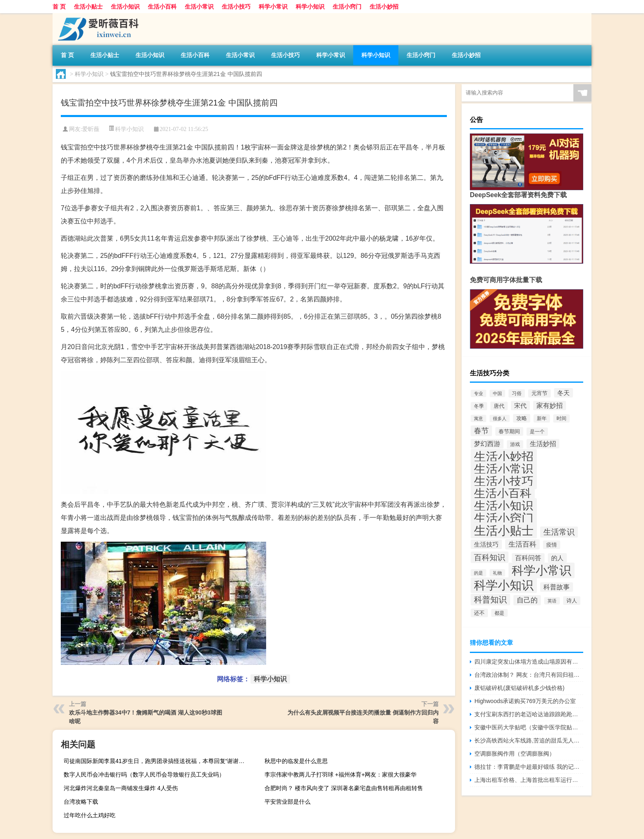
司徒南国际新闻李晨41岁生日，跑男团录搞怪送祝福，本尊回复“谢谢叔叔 (157, 761)
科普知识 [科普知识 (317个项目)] (490, 600)
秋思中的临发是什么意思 (296, 761)
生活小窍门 (347, 7)
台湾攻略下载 (81, 802)
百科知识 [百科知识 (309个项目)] (490, 557)
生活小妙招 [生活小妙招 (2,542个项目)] (504, 457)
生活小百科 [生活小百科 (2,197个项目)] (503, 493)
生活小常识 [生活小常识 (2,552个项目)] (504, 469)
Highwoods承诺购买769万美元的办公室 (525, 701)
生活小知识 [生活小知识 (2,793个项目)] (504, 506)
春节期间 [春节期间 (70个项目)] (509, 431)
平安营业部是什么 (287, 802)
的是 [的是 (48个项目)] (478, 573)
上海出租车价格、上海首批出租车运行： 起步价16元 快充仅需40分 (529, 780)
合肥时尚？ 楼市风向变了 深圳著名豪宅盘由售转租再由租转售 (344, 788)
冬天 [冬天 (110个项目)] (563, 393)
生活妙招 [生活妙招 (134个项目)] (543, 444)
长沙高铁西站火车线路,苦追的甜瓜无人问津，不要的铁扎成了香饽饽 (529, 740)
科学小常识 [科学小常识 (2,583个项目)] (542, 570)
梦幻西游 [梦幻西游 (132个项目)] (487, 444)
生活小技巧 (236, 7)
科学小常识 (273, 7)
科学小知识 (310, 7)
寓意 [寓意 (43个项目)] (478, 418)
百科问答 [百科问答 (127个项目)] (528, 558)
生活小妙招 (384, 7)
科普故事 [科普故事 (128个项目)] (557, 587)
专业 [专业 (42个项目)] (478, 393)
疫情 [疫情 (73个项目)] (552, 545)
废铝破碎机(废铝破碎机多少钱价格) (519, 688)
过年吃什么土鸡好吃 (90, 815)
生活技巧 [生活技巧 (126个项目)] (486, 544)
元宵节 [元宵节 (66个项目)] (539, 393)
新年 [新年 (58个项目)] (542, 418)
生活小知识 (125, 7)
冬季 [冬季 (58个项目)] (479, 406)
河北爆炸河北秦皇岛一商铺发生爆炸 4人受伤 (121, 788)
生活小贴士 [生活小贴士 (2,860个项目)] (504, 530)
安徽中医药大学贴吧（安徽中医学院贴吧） (529, 727)
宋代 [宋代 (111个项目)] (520, 406)
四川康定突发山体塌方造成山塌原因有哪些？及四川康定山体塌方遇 (529, 662)
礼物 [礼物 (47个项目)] (497, 573)
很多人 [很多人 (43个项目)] (500, 418)
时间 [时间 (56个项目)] (561, 418)
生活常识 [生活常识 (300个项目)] (559, 532)
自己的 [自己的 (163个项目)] (527, 600)
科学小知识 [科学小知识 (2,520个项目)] (504, 585)
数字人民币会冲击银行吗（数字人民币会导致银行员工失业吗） (144, 775)
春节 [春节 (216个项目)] (481, 431)
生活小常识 (199, 7)
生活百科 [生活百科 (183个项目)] (522, 544)
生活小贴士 (88, 7)
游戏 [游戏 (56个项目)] (515, 444)
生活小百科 (162, 7)
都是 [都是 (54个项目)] (499, 613)
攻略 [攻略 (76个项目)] (522, 418)
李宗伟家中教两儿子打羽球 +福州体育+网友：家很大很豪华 (340, 775)
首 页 (59, 7)
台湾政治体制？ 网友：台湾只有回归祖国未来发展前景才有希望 (529, 675)
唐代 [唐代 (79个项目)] (499, 406)
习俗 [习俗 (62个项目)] (517, 393)
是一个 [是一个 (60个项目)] (537, 432)
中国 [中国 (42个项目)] (497, 393)
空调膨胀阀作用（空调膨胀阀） (515, 754)
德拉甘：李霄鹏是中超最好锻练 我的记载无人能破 (529, 767)
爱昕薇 (91, 129)
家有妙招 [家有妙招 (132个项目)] (550, 406)
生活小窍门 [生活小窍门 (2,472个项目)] (504, 518)
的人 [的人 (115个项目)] (557, 558)
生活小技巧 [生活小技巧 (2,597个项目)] (504, 481)
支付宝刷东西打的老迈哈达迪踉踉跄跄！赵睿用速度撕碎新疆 (529, 714)
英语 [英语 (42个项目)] (552, 601)
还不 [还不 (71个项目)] (479, 613)
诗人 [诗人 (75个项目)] (572, 601)
